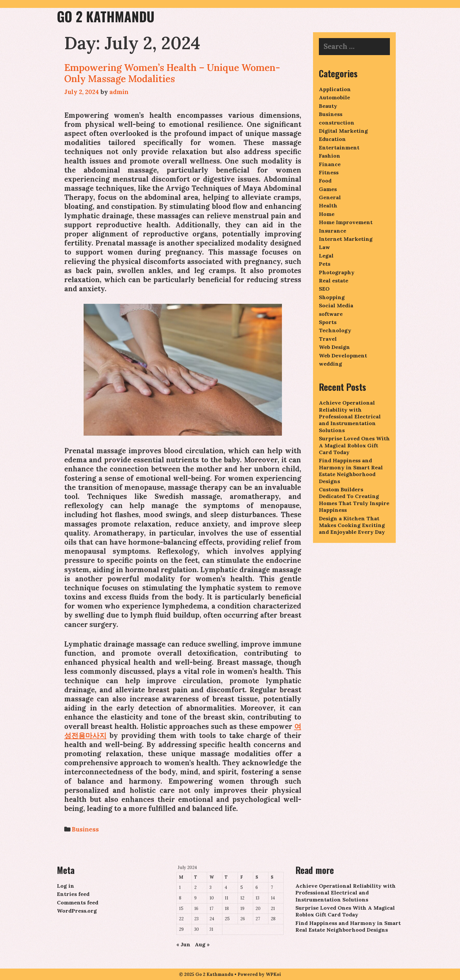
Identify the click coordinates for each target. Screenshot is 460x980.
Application (335, 89)
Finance (330, 164)
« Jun (183, 944)
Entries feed (73, 894)
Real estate (334, 281)
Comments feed (78, 903)
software (331, 314)
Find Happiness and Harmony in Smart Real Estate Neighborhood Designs (351, 471)
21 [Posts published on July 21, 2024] (273, 909)
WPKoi (273, 974)
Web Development (343, 356)
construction (337, 123)
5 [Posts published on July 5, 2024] (242, 887)
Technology (335, 330)
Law (324, 247)
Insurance (333, 231)
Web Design (334, 347)
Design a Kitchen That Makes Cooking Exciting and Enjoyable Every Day (352, 525)
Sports (328, 322)
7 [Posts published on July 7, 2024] (272, 887)
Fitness (329, 172)
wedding (330, 364)
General (330, 197)
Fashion (330, 156)
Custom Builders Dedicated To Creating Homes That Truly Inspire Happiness (354, 500)
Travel (328, 339)
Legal (326, 256)
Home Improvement (346, 222)
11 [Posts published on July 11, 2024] (226, 898)
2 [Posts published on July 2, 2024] (195, 887)
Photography (337, 272)
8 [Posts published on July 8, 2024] (180, 898)
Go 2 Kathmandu (106, 16)
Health (328, 206)
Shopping (332, 297)
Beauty (328, 106)
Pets (325, 264)
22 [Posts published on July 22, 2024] (181, 919)
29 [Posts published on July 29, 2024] (181, 929)
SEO (324, 289)
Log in (66, 886)
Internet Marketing (346, 239)
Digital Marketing (343, 131)
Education (332, 139)
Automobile (334, 97)
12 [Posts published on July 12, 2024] (242, 898)
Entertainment (339, 148)
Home (327, 214)
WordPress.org (77, 911)
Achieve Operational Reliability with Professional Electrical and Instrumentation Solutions (350, 416)
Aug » (202, 944)
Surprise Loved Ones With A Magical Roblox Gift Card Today (354, 445)
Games (328, 189)
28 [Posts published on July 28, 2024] (273, 919)
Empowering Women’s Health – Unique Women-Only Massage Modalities (172, 73)
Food (325, 181)
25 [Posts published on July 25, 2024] (227, 919)
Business (85, 829)
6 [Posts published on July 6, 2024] (257, 887)
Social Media (336, 305)
